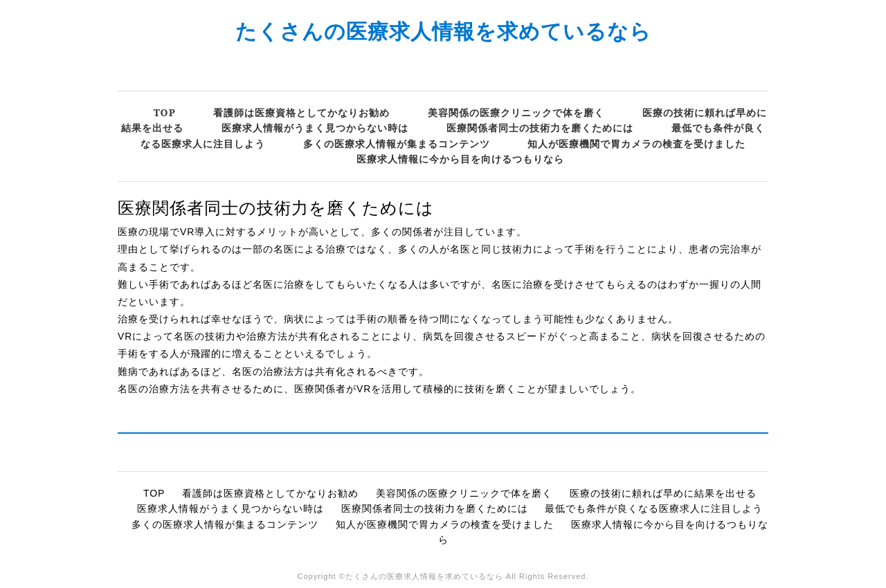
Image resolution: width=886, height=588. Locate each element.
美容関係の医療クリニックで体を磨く (516, 112)
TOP (165, 112)
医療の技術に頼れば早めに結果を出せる (663, 493)
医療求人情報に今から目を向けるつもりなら (460, 159)
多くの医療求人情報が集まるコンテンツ (397, 144)
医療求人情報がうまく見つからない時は (315, 128)
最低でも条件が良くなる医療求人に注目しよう (654, 508)
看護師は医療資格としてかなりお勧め (301, 112)
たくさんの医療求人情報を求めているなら (443, 31)
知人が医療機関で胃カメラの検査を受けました (636, 144)
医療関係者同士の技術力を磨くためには (540, 128)
